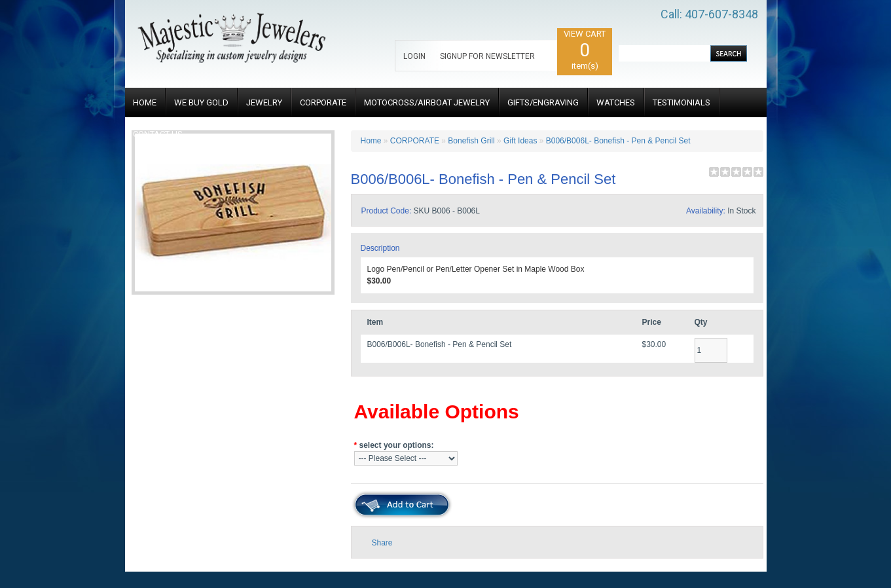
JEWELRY (264, 102)
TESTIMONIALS (682, 102)
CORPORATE (323, 102)
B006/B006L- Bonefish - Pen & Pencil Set (618, 141)
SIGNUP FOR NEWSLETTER (487, 56)
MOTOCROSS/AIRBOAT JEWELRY (427, 102)
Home (371, 141)
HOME (145, 102)
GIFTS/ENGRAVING (543, 102)
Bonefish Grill (471, 141)
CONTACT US (158, 134)
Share (382, 543)
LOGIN (414, 56)
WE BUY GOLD (201, 102)
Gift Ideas (520, 141)
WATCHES (616, 102)
